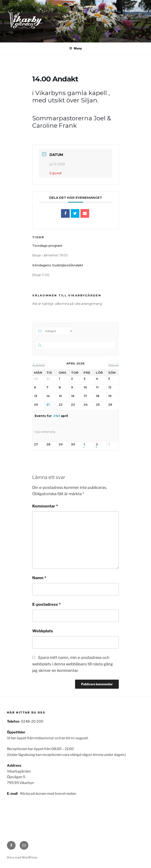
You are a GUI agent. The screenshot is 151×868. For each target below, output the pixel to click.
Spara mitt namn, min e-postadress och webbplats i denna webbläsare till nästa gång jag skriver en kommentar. (73, 664)
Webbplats (43, 631)
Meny (76, 48)
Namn (39, 578)
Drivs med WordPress (22, 857)
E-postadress (47, 604)
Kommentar (45, 506)
